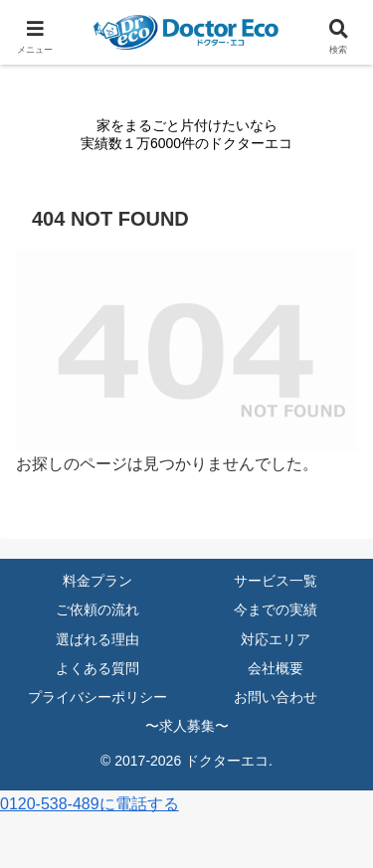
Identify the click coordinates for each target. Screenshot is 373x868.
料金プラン (97, 581)
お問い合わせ (276, 697)
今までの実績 (276, 609)
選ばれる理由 (97, 639)
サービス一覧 (276, 581)
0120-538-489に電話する (90, 804)
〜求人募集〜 (187, 726)
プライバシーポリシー (97, 697)
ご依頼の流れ (97, 609)
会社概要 (276, 668)
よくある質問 (97, 668)
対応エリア (276, 639)
